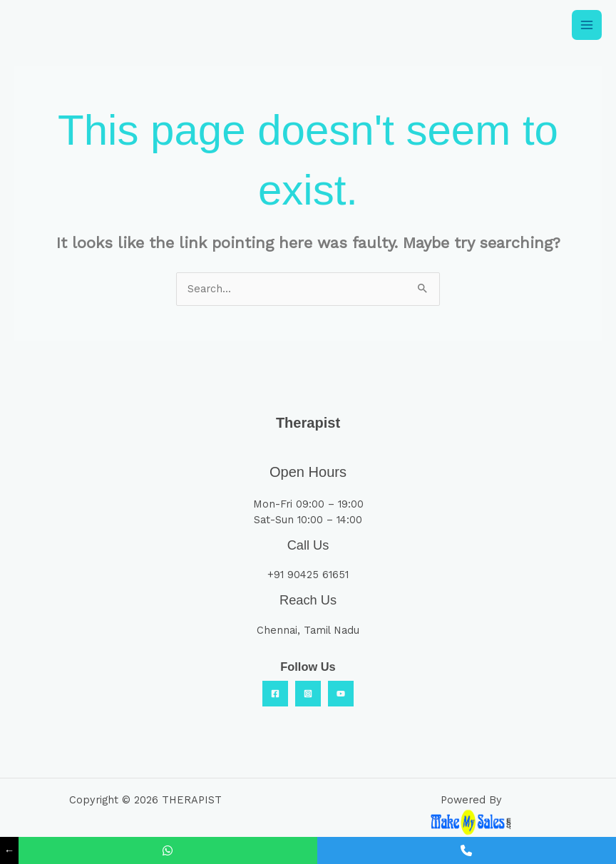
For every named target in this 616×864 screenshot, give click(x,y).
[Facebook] (275, 694)
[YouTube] (341, 694)
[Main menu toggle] (587, 25)
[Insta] (308, 694)
